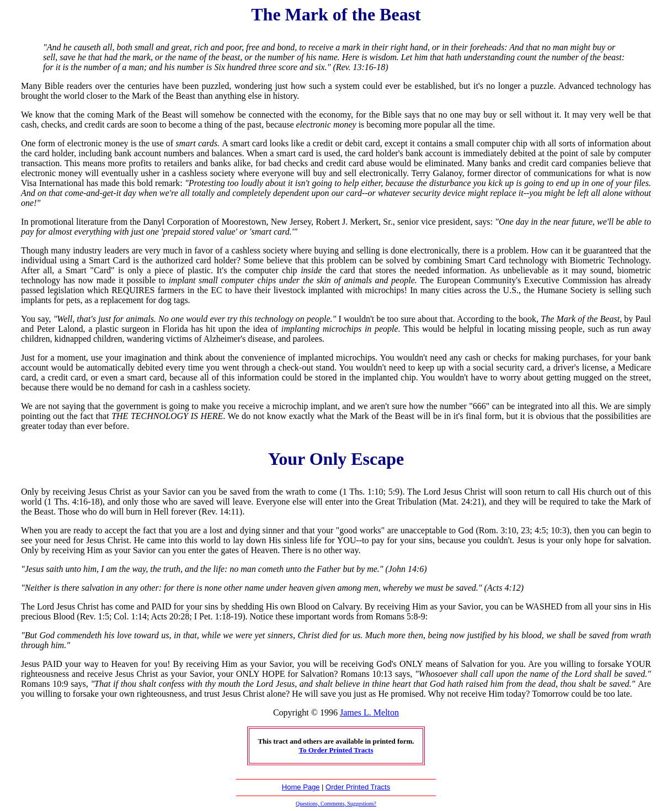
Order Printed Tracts (358, 787)
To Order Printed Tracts (336, 750)
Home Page (301, 787)
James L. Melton (369, 712)
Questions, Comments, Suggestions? (336, 804)
